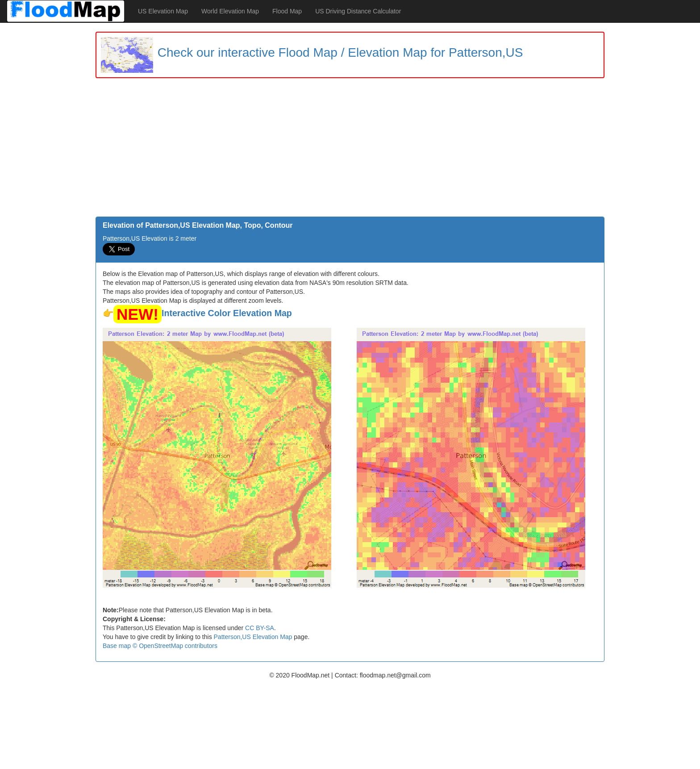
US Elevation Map (163, 11)
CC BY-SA (260, 628)
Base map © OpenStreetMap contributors (160, 646)
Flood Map (287, 11)
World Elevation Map (230, 11)
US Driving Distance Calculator (358, 11)
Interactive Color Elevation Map (227, 313)
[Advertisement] (350, 150)
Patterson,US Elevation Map (253, 637)
